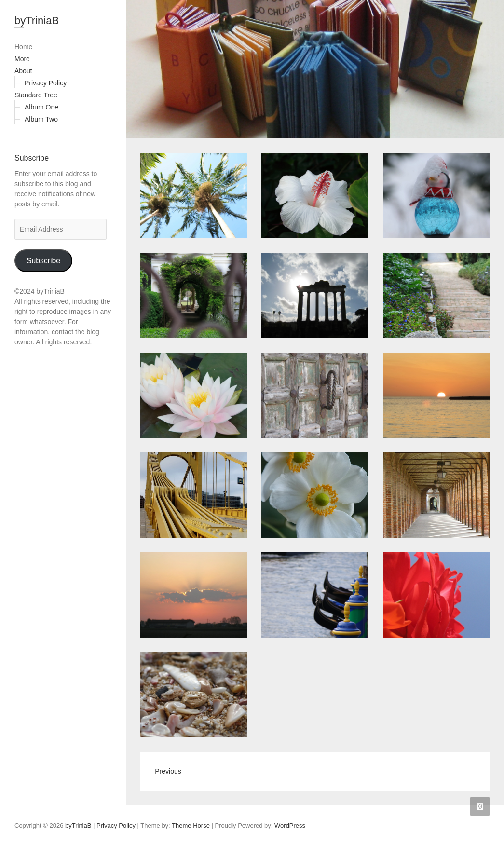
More (22, 59)
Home (23, 47)
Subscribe (43, 261)
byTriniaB (37, 20)
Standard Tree (36, 95)
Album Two (41, 119)
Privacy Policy (46, 83)
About (23, 71)
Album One (41, 107)
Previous (168, 771)
